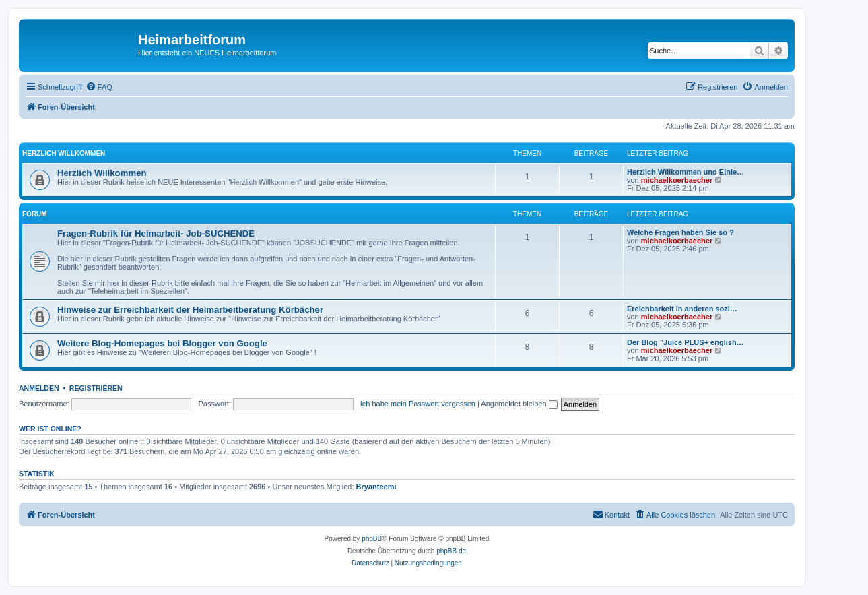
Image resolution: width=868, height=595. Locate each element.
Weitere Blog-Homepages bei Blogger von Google (162, 343)
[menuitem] (99, 87)
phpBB (372, 539)
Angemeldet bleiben (519, 404)
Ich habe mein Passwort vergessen (418, 404)
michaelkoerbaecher (677, 180)
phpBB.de (451, 551)
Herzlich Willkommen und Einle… (686, 172)
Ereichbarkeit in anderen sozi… (682, 309)
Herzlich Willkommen (64, 153)
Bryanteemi (376, 487)
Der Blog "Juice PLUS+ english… (686, 342)
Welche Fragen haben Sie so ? (680, 232)
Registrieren (96, 388)
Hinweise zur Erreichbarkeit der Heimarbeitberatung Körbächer (190, 310)
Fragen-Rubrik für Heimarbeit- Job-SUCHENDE (156, 233)
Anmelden (39, 388)
